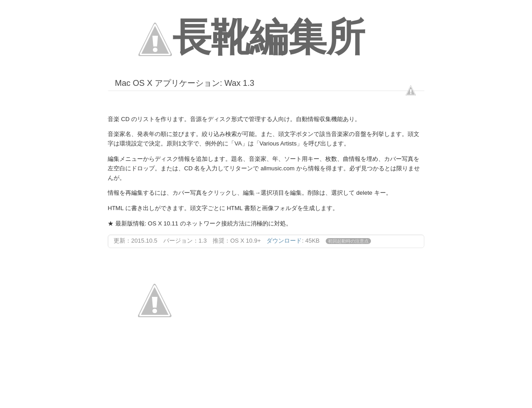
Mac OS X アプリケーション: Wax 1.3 (185, 83)
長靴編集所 (268, 38)
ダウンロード (284, 241)
